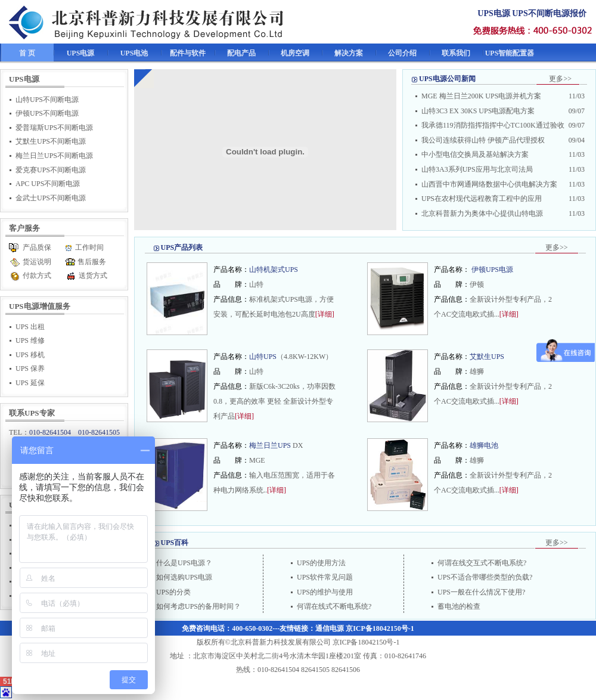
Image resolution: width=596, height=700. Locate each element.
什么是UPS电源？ (184, 563)
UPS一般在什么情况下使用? (481, 592)
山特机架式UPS (274, 270)
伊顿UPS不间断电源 (47, 113)
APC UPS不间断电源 (48, 184)
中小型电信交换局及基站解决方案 (475, 154)
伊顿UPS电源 (492, 270)
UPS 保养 (30, 368)
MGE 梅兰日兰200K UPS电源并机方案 (481, 96)
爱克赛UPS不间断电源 (51, 170)
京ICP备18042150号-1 (380, 628)
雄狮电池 (484, 445)
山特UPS (263, 357)
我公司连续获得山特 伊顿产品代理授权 (483, 140)
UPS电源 (81, 53)
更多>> (560, 79)
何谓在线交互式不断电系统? (482, 563)
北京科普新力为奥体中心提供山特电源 (482, 213)
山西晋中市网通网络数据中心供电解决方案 (489, 184)
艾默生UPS (487, 357)
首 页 (27, 53)
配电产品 (241, 53)
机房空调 (295, 53)
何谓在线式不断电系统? (334, 606)
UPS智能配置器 (510, 53)
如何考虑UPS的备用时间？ (198, 606)
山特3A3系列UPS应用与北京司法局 (477, 169)
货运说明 (37, 262)
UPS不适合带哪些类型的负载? (485, 577)
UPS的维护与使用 (325, 592)
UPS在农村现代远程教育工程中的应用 (482, 199)
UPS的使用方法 (321, 563)
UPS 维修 (30, 340)
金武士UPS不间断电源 (51, 198)
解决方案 (349, 53)
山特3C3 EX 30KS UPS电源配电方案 (478, 111)
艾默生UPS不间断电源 (51, 141)
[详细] (325, 314)
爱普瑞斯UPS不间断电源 (54, 128)
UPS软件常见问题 (325, 577)
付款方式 (37, 275)
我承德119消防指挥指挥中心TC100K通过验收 (493, 125)
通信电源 (330, 628)
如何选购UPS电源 (184, 577)
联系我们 (456, 53)
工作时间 (89, 247)
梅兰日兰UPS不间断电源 (54, 156)
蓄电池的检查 (459, 606)
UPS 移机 (30, 355)
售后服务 (92, 262)
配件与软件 (188, 53)
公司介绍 (402, 53)
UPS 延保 (30, 383)
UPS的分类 (173, 592)
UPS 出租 (30, 327)
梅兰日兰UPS (271, 445)
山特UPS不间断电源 (47, 100)
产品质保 (37, 247)
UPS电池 (134, 53)
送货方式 (93, 275)
